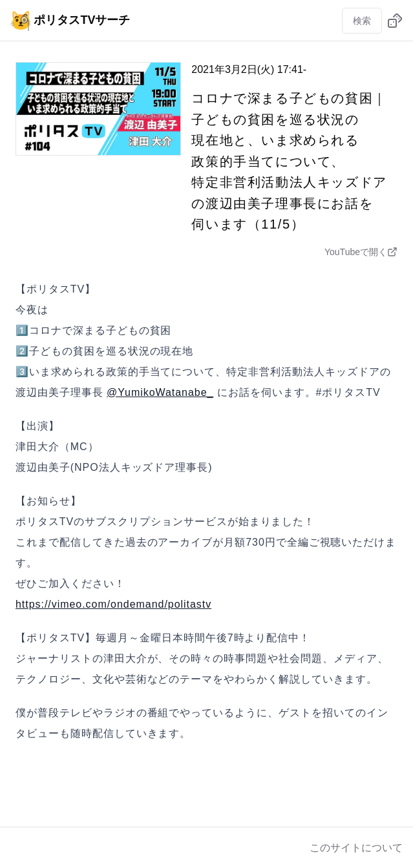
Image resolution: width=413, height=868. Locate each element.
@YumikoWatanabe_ (160, 392)
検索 (362, 21)
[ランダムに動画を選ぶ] (395, 21)
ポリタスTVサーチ (70, 20)
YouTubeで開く (361, 252)
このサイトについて (356, 848)
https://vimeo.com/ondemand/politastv (113, 604)
